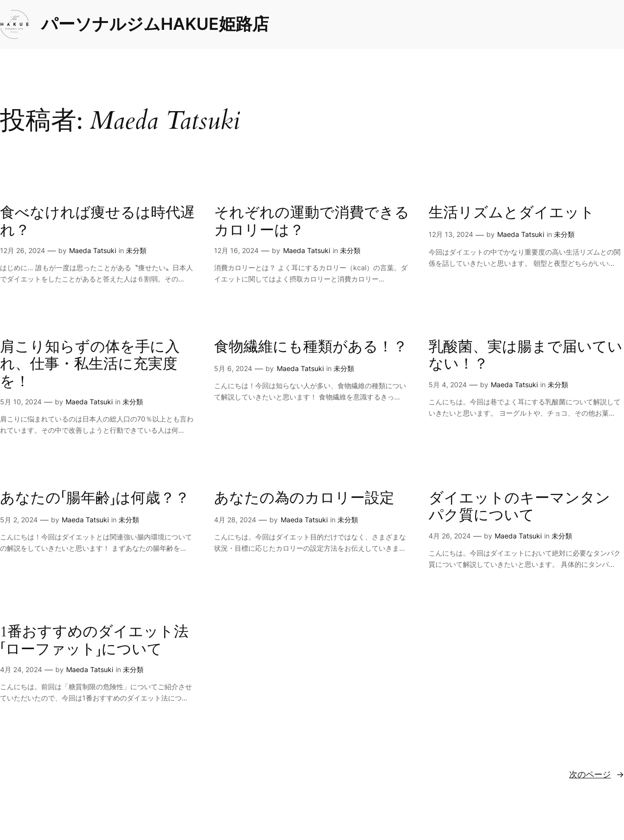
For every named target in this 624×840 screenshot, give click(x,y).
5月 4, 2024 (448, 385)
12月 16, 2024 (236, 250)
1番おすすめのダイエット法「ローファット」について (94, 641)
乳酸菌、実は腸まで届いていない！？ (526, 356)
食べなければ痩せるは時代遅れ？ (97, 222)
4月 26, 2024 (450, 536)
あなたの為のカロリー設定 (304, 499)
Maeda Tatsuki (93, 250)
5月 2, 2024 (19, 520)
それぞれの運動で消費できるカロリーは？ (312, 222)
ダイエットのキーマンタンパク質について (519, 507)
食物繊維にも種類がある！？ (311, 347)
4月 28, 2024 (235, 520)
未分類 (136, 250)
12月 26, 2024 (23, 250)
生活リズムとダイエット (512, 213)
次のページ (597, 774)
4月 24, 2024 (21, 669)
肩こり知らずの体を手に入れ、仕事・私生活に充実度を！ (90, 365)
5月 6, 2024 (233, 368)
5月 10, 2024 (21, 402)
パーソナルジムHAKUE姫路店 (155, 24)
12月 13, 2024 (451, 234)
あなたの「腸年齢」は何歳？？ (95, 499)
